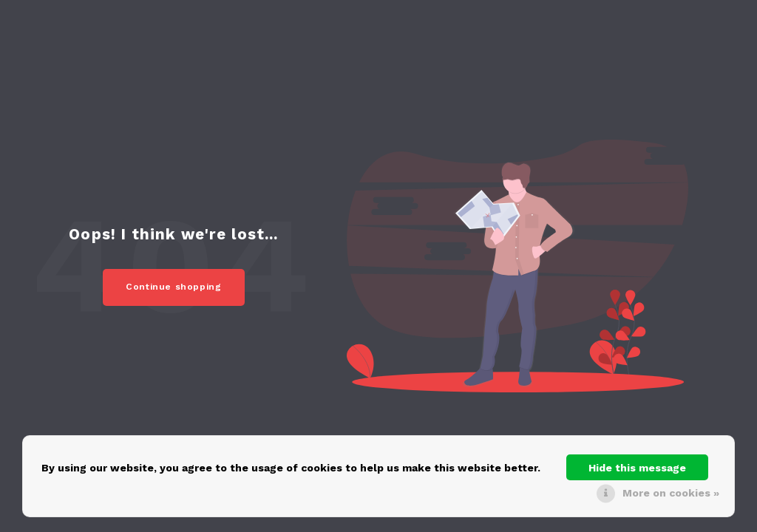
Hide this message (637, 468)
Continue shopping (174, 287)
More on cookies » (671, 493)
